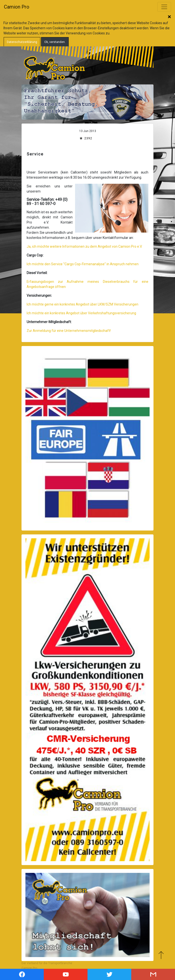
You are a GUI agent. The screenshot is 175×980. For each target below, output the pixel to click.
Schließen (169, 17)
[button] (31, 102)
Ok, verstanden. (55, 42)
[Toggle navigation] (164, 7)
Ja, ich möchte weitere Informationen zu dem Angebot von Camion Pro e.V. (84, 246)
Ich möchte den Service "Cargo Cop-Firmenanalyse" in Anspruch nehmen (83, 264)
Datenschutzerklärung (22, 42)
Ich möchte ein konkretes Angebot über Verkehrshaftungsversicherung (81, 313)
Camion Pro (17, 7)
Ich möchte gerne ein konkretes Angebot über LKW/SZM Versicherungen (82, 304)
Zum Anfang (161, 955)
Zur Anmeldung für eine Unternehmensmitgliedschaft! (69, 331)
